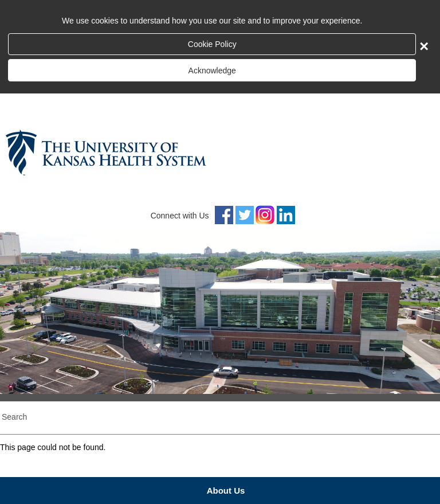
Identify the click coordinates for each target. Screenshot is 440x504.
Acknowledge (212, 71)
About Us (226, 491)
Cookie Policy (212, 44)
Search (14, 417)
